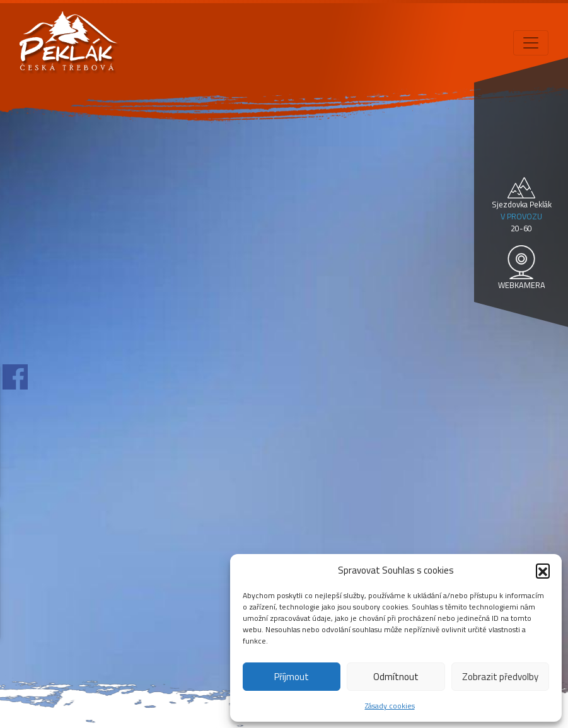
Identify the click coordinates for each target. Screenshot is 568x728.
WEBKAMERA (522, 285)
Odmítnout (396, 677)
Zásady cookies (390, 706)
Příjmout (292, 677)
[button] (543, 570)
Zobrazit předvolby (500, 677)
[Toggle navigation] (531, 43)
